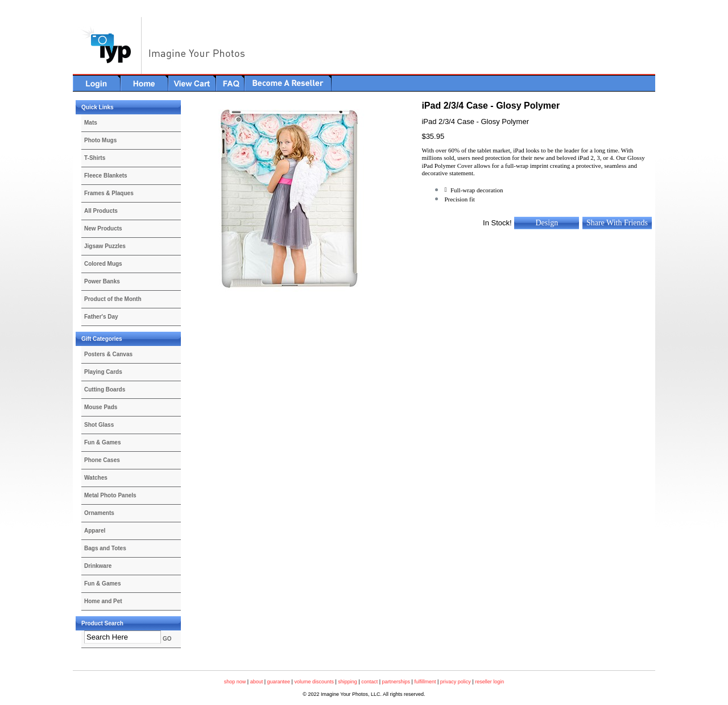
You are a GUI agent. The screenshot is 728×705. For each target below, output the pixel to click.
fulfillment (425, 682)
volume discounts (314, 682)
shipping (348, 682)
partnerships (396, 682)
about (257, 682)
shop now (235, 682)
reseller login (489, 682)
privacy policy (456, 682)
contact (369, 682)
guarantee (279, 682)
